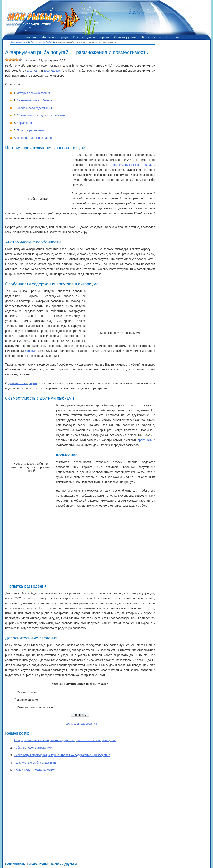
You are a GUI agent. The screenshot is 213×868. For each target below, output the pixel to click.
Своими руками (125, 37)
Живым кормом (28, 700)
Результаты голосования (80, 724)
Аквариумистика (19, 42)
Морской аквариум (55, 37)
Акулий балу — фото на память (35, 770)
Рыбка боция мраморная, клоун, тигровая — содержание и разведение (62, 755)
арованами (145, 440)
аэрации (31, 351)
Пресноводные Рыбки (41, 42)
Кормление (24, 123)
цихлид (32, 71)
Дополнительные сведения (35, 138)
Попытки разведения (31, 130)
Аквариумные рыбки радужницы (35, 763)
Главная (31, 37)
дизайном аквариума (23, 383)
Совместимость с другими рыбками (41, 115)
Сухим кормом (27, 692)
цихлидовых (52, 71)
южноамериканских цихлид (134, 165)
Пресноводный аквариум (91, 37)
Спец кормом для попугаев (35, 707)
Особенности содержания (34, 108)
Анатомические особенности (36, 100)
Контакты (173, 37)
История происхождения (33, 93)
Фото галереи (151, 37)
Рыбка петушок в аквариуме (33, 748)
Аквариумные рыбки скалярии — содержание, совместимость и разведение (65, 740)
